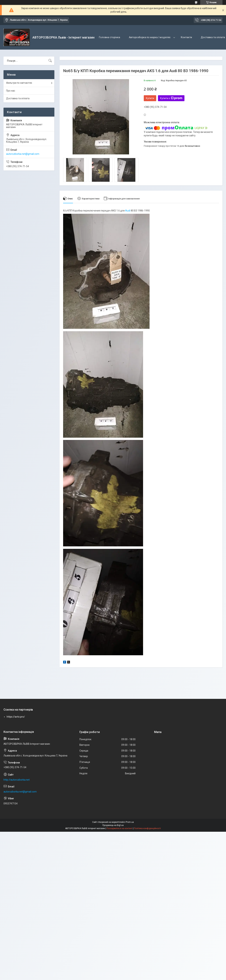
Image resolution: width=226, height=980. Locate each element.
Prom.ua (130, 822)
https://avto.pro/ (16, 717)
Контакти (186, 37)
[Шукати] (50, 61)
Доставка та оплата (18, 98)
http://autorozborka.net (17, 780)
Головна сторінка (109, 37)
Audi (128, 211)
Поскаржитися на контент (119, 828)
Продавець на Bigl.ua (113, 825)
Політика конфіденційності (147, 828)
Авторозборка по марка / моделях (150, 37)
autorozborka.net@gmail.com (23, 154)
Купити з (171, 98)
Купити (150, 98)
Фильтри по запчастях (19, 83)
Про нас (11, 91)
